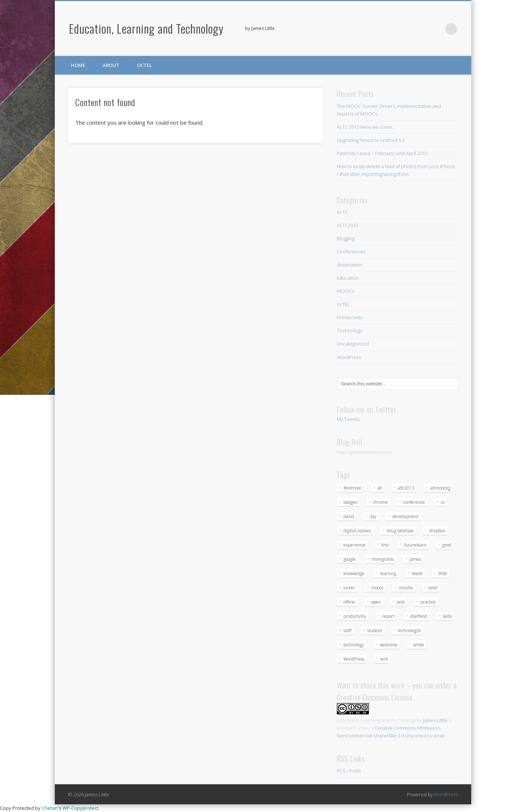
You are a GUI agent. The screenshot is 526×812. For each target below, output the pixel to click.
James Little (435, 720)
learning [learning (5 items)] (388, 573)
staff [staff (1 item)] (347, 630)
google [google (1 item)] (350, 559)
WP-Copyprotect (80, 808)
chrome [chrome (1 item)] (380, 502)
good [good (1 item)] (447, 545)
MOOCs (345, 291)
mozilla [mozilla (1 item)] (406, 588)
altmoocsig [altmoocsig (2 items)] (440, 488)
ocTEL (144, 65)
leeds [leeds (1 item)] (417, 573)
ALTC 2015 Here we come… (366, 127)
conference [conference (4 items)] (414, 502)
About (111, 65)
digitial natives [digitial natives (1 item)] (357, 531)
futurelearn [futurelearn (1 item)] (416, 545)
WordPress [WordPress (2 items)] (354, 659)
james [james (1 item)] (415, 559)
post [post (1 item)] (401, 602)
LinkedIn (436, 29)
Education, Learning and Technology (146, 28)
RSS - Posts (349, 771)
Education (348, 278)
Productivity (350, 317)
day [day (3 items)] (373, 516)
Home (78, 65)
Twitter (406, 29)
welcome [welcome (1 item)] (389, 645)
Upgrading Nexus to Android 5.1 (371, 140)
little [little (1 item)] (443, 573)
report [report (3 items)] (388, 616)
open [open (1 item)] (376, 602)
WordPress (349, 357)
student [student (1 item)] (375, 630)
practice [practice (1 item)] (428, 602)
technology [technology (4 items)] (354, 645)
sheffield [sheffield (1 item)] (419, 616)
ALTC (342, 212)
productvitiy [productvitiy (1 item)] (355, 616)
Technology (349, 331)
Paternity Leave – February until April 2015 (382, 153)
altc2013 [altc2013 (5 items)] (406, 488)
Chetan (50, 808)
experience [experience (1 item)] (355, 545)
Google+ (421, 29)
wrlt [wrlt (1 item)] (384, 659)
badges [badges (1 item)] (350, 502)
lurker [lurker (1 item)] (349, 588)
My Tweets (348, 419)
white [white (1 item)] (419, 645)
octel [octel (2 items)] (433, 588)
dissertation (350, 265)
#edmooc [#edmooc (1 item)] (352, 488)
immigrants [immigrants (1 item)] (383, 559)
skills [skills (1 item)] (447, 616)
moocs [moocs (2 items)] (377, 588)
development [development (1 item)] (405, 516)
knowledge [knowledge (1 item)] (354, 573)
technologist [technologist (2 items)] (409, 630)
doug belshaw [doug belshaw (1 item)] (400, 531)
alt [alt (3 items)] (380, 488)
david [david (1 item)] (349, 516)
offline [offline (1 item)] (349, 602)
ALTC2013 (347, 225)
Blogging (346, 238)
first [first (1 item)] (385, 545)
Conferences (351, 252)
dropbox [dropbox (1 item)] (437, 531)
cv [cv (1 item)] (443, 502)
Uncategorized (353, 344)
